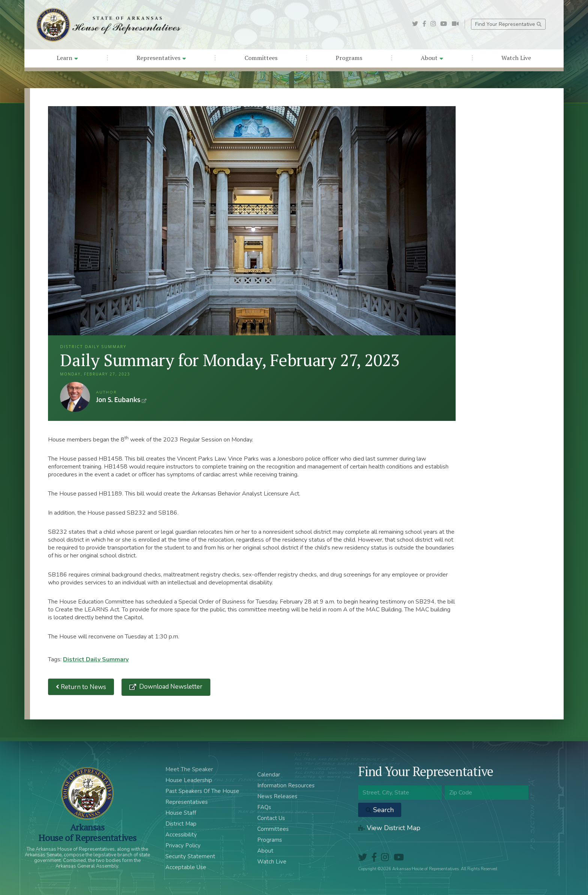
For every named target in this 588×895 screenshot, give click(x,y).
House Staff (181, 813)
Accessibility (181, 835)
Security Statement (190, 856)
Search (380, 810)
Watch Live (516, 58)
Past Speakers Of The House (202, 791)
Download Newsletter (170, 687)
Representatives (161, 58)
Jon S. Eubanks (75, 397)
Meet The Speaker (189, 769)
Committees (261, 58)
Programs (349, 58)
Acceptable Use (186, 867)
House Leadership (189, 780)
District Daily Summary (96, 659)
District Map (181, 824)
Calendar (269, 775)
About (432, 58)
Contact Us (271, 818)
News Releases (277, 796)
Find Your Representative (508, 24)
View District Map (389, 828)
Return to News (81, 687)
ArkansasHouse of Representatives (87, 832)
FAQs (264, 807)
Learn (67, 58)
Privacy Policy (183, 845)
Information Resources (286, 785)
